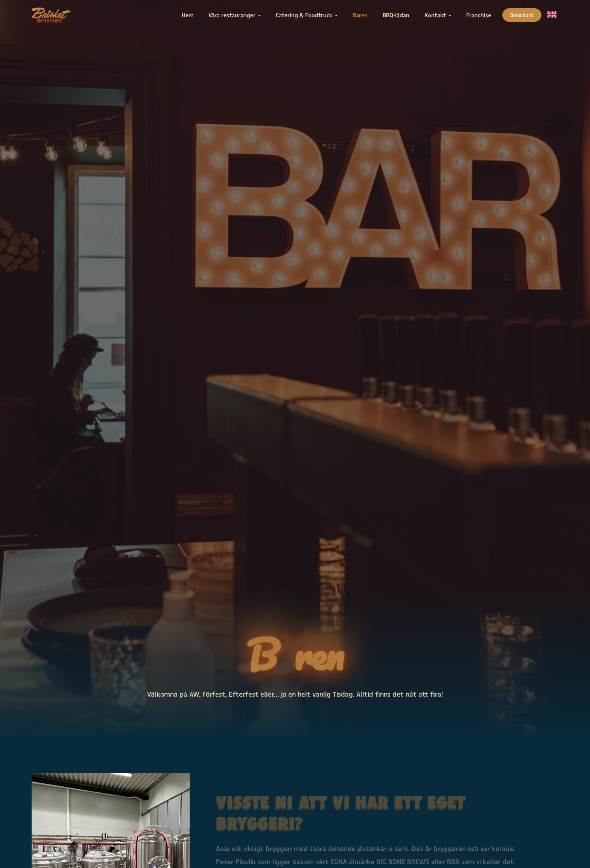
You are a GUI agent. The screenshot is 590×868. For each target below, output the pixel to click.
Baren (360, 15)
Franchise (479, 15)
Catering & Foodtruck (304, 15)
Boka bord (522, 15)
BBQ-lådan (396, 15)
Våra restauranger (232, 15)
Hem (188, 15)
